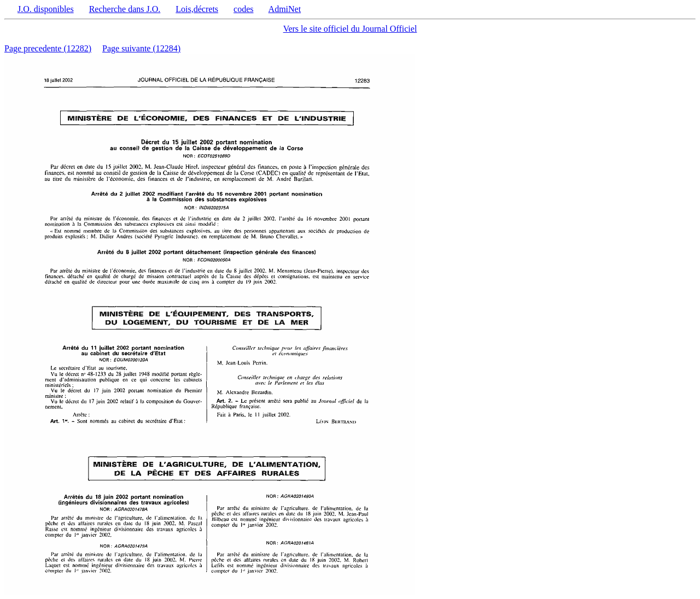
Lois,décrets (197, 9)
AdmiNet (285, 9)
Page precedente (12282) (48, 48)
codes (243, 9)
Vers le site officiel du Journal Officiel (350, 29)
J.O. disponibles (46, 9)
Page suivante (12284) (141, 48)
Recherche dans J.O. (125, 9)
